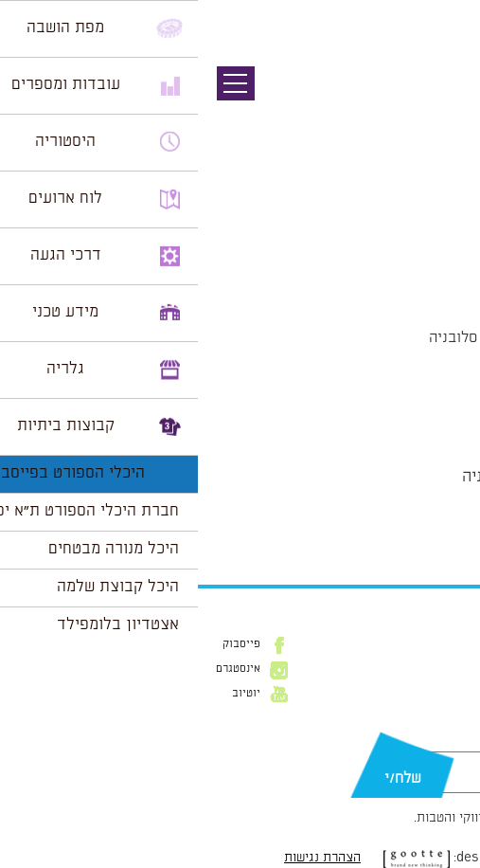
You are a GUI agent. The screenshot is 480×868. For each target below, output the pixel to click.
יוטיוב (48, 694)
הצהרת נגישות (124, 858)
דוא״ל (451, 742)
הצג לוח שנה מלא (411, 522)
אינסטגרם (40, 669)
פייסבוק (44, 644)
